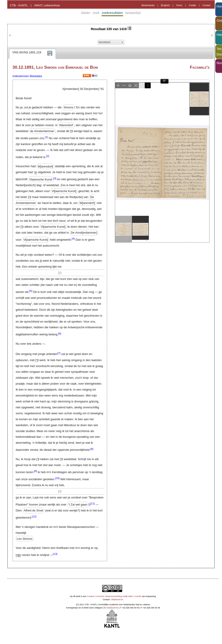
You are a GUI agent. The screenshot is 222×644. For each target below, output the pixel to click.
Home (179, 5)
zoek (96, 13)
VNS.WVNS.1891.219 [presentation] (27, 52)
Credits (192, 5)
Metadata (36, 76)
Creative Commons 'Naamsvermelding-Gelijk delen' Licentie (114, 596)
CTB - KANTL (19, 5)
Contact (207, 5)
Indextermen (21, 76)
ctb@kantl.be (117, 600)
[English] (165, 5)
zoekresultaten (112, 13)
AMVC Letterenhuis (47, 5)
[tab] (32, 54)
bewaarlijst (133, 13)
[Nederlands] (148, 5)
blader (86, 13)
